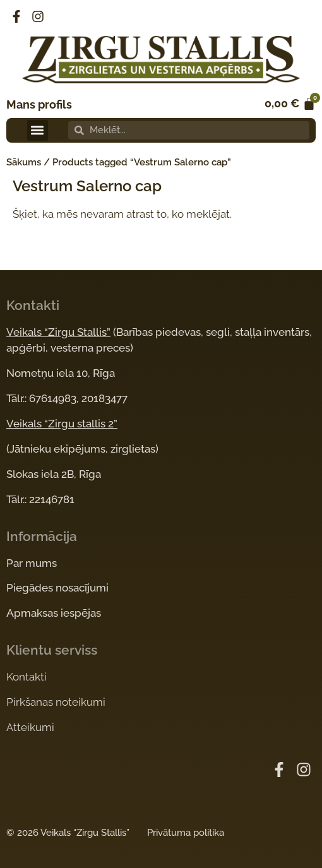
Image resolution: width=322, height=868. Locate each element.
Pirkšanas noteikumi (56, 702)
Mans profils (39, 104)
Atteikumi (30, 727)
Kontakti (27, 677)
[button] (38, 130)
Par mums (32, 563)
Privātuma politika (186, 833)
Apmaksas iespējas (54, 613)
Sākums (24, 162)
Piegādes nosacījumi (57, 588)
